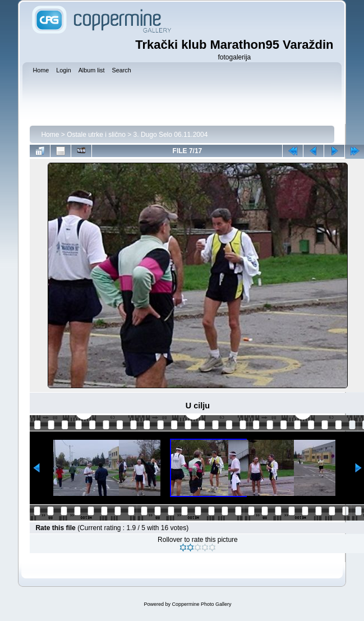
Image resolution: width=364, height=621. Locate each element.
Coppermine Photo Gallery (201, 604)
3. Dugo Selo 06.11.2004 (171, 135)
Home (50, 135)
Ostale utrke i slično (96, 135)
